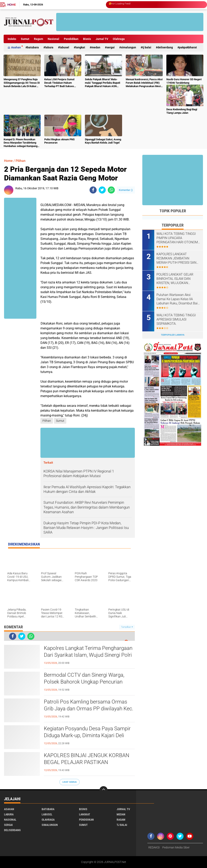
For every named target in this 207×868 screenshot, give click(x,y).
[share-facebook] (93, 190)
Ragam (39, 39)
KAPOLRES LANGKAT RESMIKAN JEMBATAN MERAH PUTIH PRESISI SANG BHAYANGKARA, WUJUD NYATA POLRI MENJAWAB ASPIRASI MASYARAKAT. (177, 258)
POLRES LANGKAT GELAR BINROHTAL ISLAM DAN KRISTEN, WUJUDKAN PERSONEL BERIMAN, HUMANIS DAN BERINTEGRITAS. (175, 279)
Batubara (33, 47)
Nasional (53, 39)
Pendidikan (71, 39)
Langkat (80, 47)
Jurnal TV (102, 39)
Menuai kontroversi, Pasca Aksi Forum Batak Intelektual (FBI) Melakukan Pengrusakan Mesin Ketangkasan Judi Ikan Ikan (144, 83)
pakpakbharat (188, 47)
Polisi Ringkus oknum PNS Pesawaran (59, 141)
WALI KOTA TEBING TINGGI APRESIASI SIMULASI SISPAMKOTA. (176, 319)
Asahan (16, 47)
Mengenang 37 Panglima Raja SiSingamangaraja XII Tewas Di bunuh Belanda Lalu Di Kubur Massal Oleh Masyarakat (22, 83)
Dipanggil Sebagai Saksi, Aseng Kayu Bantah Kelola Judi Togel (103, 141)
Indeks (12, 39)
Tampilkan (127, 627)
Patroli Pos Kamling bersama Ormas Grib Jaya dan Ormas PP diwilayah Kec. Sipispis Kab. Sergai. (89, 709)
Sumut (25, 39)
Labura (49, 47)
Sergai (111, 47)
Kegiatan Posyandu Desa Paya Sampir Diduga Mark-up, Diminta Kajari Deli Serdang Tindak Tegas (87, 735)
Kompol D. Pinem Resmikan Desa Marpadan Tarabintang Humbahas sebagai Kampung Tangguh (21, 143)
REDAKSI (154, 847)
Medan (96, 47)
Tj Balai (147, 47)
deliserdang (165, 47)
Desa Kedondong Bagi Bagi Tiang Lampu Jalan (182, 111)
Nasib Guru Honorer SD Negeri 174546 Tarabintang (184, 81)
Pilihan (21, 161)
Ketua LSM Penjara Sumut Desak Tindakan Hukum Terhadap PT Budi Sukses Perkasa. (59, 83)
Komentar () (126, 190)
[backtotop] (103, 790)
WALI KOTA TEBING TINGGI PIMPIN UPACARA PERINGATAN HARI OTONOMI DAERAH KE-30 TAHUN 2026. (178, 238)
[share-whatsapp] (111, 190)
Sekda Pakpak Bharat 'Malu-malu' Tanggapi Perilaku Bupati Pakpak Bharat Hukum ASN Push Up (102, 83)
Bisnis (87, 39)
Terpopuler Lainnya (173, 335)
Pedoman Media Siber (176, 847)
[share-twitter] (102, 190)
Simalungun (128, 47)
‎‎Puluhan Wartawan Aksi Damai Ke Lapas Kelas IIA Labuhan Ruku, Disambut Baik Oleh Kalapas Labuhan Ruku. (178, 299)
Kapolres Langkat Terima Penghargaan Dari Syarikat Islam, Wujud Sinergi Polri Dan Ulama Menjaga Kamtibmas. (88, 655)
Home (12, 5)
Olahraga (119, 39)
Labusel (64, 47)
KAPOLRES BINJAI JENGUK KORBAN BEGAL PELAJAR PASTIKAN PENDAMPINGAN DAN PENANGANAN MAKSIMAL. (87, 762)
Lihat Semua (70, 782)
